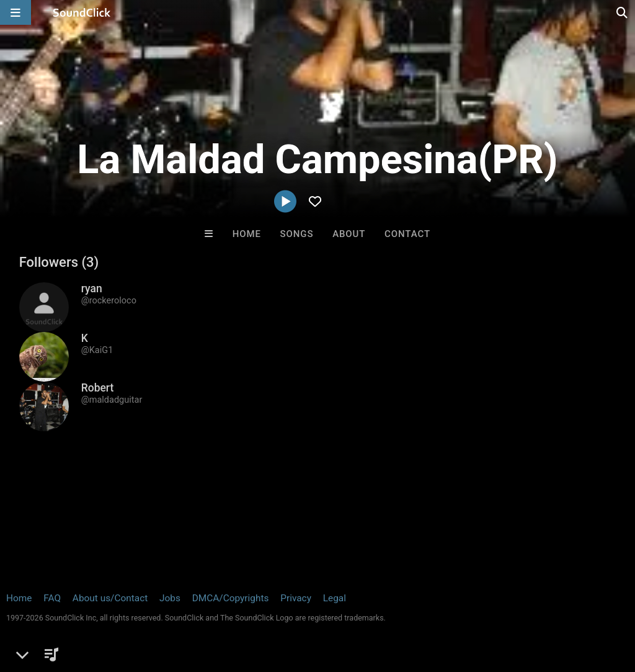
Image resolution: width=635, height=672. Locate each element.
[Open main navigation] (16, 12)
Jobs (170, 598)
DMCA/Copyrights (231, 598)
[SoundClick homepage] (82, 12)
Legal (335, 598)
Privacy (296, 598)
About (349, 234)
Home (247, 234)
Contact (407, 234)
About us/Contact (110, 598)
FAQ (52, 598)
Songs (297, 234)
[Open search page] (623, 12)
